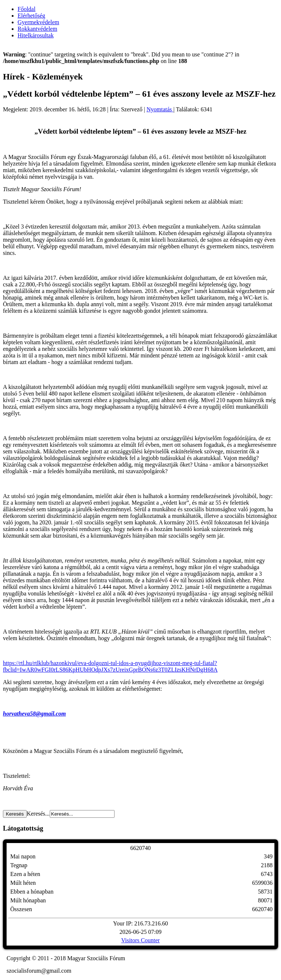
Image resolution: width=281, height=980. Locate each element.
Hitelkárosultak (36, 35)
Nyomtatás (160, 109)
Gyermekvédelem (38, 22)
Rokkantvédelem (37, 29)
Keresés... (38, 814)
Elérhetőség (31, 16)
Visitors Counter (140, 940)
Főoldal (27, 9)
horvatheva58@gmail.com (34, 714)
